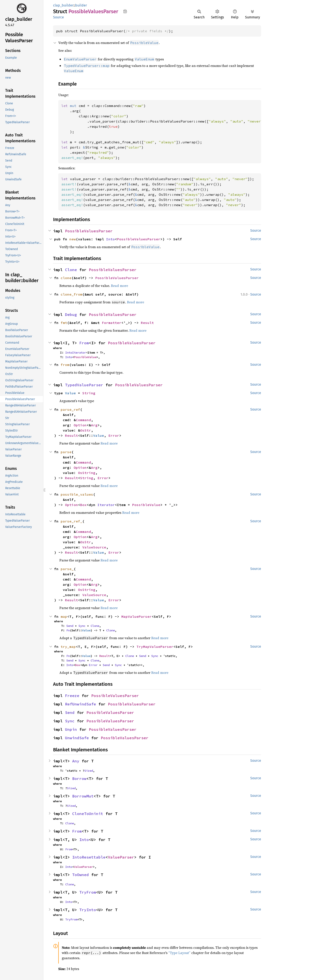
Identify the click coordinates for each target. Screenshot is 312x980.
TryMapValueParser (155, 647)
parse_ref (70, 409)
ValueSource (94, 547)
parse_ (67, 569)
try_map (68, 647)
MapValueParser (136, 616)
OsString (87, 473)
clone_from (71, 294)
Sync (82, 626)
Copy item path (125, 11)
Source (58, 17)
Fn (68, 630)
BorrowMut (83, 796)
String (89, 393)
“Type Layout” (179, 953)
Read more (119, 286)
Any (76, 761)
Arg (94, 425)
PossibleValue (85, 357)
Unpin (71, 729)
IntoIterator (76, 353)
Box (83, 505)
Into (110, 239)
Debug (71, 315)
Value (70, 393)
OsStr (86, 430)
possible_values (77, 494)
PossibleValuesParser (89, 231)
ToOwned (80, 875)
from (65, 365)
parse (66, 452)
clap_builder (63, 5)
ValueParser (121, 857)
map (64, 616)
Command (83, 420)
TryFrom (88, 892)
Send (70, 626)
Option (80, 425)
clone (66, 278)
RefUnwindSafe (80, 704)
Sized (89, 771)
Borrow (79, 779)
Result (147, 323)
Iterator (106, 505)
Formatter (112, 323)
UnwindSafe (77, 738)
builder (81, 5)
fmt (64, 323)
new (73, 239)
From (84, 343)
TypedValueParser (84, 385)
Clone (71, 270)
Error (114, 435)
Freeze (72, 696)
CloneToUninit (88, 814)
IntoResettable (89, 857)
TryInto (88, 910)
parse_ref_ (71, 521)
